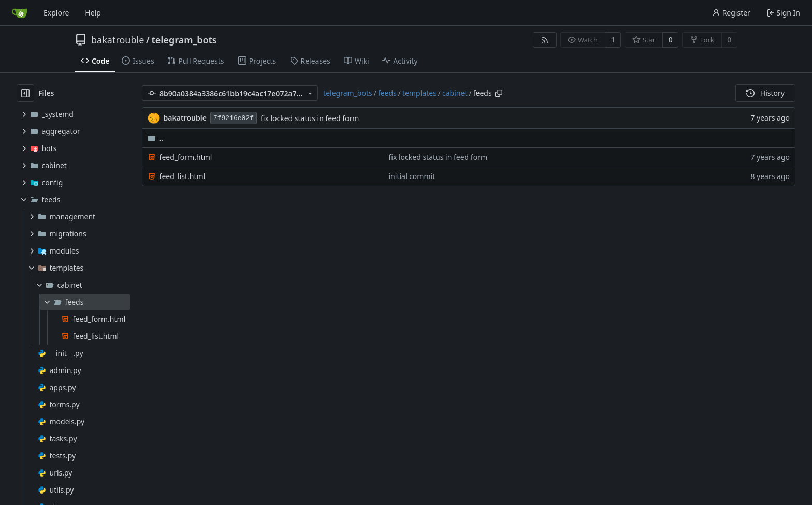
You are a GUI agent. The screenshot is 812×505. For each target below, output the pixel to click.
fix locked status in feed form (310, 118)
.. (156, 138)
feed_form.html (186, 157)
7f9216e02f (234, 118)
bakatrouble (118, 40)
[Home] (20, 13)
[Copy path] (499, 93)
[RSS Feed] (545, 40)
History (765, 93)
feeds (387, 93)
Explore (56, 13)
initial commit (412, 176)
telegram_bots (184, 40)
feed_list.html (183, 176)
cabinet (455, 93)
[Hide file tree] (25, 93)
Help (93, 13)
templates (419, 93)
